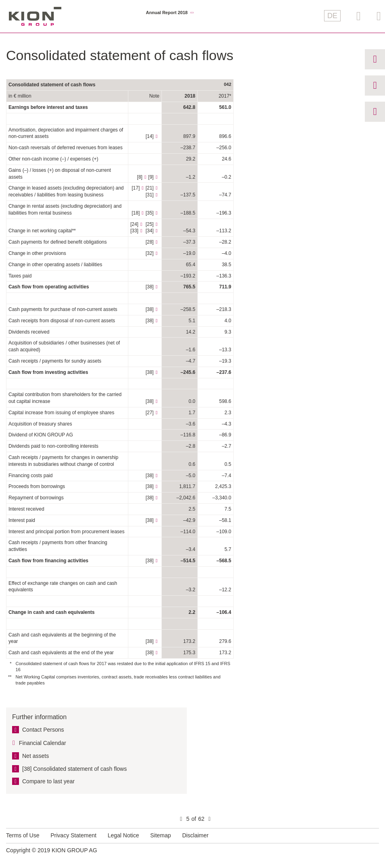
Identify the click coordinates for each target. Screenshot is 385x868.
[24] (134, 224)
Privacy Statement (73, 835)
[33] (134, 231)
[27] (150, 413)
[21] (150, 188)
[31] (150, 195)
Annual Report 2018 (167, 13)
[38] (150, 287)
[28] (150, 242)
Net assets (36, 756)
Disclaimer (195, 835)
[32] (150, 253)
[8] (140, 177)
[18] (136, 213)
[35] (150, 213)
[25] (150, 224)
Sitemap (160, 835)
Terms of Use (23, 835)
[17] (136, 188)
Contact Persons (43, 730)
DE (332, 16)
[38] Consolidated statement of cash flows (74, 769)
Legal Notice (123, 835)
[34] (150, 231)
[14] (150, 136)
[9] (151, 177)
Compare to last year (48, 781)
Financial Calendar (43, 743)
